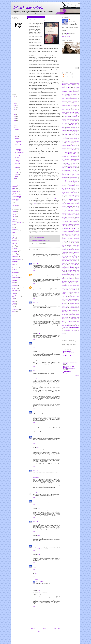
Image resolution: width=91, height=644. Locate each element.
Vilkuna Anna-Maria (65, 317)
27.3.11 (38, 370)
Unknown (34, 274)
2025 (15, 98)
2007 (15, 128)
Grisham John (76, 137)
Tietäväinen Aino (70, 302)
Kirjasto (14, 188)
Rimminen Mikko (74, 263)
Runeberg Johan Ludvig (65, 268)
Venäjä (14, 305)
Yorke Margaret (67, 330)
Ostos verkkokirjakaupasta (17, 201)
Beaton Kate (69, 101)
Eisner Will (64, 129)
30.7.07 (38, 253)
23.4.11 (38, 478)
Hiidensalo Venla (72, 148)
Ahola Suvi (70, 89)
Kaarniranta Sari (64, 169)
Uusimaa (14, 303)
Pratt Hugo (71, 254)
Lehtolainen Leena (66, 201)
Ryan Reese (72, 268)
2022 (15, 104)
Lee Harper (70, 199)
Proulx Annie (77, 254)
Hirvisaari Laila (64, 151)
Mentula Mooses (68, 222)
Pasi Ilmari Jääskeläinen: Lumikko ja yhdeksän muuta (40, 241)
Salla (34, 264)
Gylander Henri (64, 140)
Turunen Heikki (65, 306)
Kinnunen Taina (64, 183)
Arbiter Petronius (71, 96)
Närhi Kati (65, 241)
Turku (14, 298)
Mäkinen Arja (76, 234)
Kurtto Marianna (74, 192)
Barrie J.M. (71, 100)
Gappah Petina (67, 134)
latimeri (34, 478)
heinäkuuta (17, 138)
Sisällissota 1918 (16, 290)
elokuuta (17, 137)
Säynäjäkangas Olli (71, 292)
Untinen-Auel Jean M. (66, 310)
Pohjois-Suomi (15, 279)
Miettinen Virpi (69, 223)
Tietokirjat (14, 295)
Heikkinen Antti (75, 145)
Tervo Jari (73, 298)
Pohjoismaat (15, 281)
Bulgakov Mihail (48, 245)
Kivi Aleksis (76, 183)
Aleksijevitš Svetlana (72, 92)
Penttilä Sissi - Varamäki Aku (69, 251)
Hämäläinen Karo (74, 157)
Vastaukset (36, 579)
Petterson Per (65, 252)
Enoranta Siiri (75, 130)
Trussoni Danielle (68, 305)
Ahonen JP (75, 89)
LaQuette (66, 195)
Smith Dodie (74, 283)
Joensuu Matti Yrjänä (66, 165)
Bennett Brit (70, 103)
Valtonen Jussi (67, 313)
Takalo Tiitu (77, 292)
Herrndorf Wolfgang (74, 147)
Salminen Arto (71, 273)
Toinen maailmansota (16, 297)
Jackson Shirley (68, 161)
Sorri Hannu (69, 287)
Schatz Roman (66, 277)
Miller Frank (64, 224)
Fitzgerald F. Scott (71, 133)
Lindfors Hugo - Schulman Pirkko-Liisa (68, 204)
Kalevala (69, 169)
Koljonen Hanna (71, 186)
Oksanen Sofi (75, 243)
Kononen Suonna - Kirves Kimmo (68, 187)
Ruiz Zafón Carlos (75, 266)
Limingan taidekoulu (74, 202)
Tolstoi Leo (67, 303)
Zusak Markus (74, 330)
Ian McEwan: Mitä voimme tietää (69, 369)
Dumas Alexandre (72, 126)
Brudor (34, 287)
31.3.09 (38, 302)
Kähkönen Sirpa (65, 194)
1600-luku (14, 213)
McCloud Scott (64, 220)
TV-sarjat (14, 292)
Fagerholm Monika (76, 132)
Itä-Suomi (14, 247)
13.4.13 (38, 554)
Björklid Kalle (73, 104)
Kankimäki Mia (68, 170)
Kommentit (65, 77)
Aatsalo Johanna (72, 83)
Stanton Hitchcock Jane (66, 288)
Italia (13, 245)
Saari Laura (64, 270)
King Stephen (75, 181)
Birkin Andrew (66, 104)
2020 (15, 107)
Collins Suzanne (75, 118)
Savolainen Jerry (66, 276)
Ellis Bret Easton (64, 130)
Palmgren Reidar (76, 248)
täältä (67, 33)
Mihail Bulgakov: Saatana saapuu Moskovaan (18, 141)
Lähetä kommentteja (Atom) (37, 631)
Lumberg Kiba (65, 209)
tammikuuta (17, 176)
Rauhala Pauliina (70, 261)
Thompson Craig (74, 301)
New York (14, 271)
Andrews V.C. (64, 94)
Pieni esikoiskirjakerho (17, 204)
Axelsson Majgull (69, 98)
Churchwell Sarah (67, 116)
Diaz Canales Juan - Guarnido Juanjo (69, 123)
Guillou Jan (71, 139)
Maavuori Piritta (75, 212)
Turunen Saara (74, 306)
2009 (15, 124)
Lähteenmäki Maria (68, 212)
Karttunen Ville (65, 173)
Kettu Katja (64, 180)
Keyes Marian (70, 180)
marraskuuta (17, 131)
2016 (15, 111)
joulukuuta (17, 129)
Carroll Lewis (72, 114)
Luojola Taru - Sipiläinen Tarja (74, 209)
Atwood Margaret (66, 97)
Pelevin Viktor (72, 250)
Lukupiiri (14, 263)
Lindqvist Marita (75, 205)
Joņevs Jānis (64, 166)
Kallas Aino (74, 169)
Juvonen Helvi (64, 168)
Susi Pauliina (70, 291)
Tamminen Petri (64, 295)
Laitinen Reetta (75, 197)
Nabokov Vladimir (66, 236)
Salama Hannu (75, 272)
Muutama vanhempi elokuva (68, 373)
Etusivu (44, 628)
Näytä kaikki (77, 376)
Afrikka (14, 220)
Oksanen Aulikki (68, 243)
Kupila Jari (76, 191)
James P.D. (73, 162)
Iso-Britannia (15, 244)
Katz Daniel (72, 175)
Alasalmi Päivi (64, 92)
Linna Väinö (70, 206)
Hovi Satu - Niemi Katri (69, 152)
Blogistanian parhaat (16, 231)
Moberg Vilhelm (65, 226)
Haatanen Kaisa (70, 140)
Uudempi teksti (32, 628)
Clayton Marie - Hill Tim (66, 118)
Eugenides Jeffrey (65, 132)
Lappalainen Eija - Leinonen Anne (67, 198)
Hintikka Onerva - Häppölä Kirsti (71, 150)
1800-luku (14, 216)
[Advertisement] (48, 640)
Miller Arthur (75, 223)
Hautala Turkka (75, 144)
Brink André (73, 107)
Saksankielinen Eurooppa (17, 287)
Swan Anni (65, 292)
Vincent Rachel (75, 319)
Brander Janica (69, 105)
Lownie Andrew (69, 208)
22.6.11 (37, 493)
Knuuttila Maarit (66, 184)
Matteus (69, 219)
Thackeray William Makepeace (70, 299)
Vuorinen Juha (69, 323)
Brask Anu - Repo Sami (66, 107)
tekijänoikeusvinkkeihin (66, 346)
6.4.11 (37, 447)
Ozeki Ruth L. (70, 245)
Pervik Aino (77, 251)
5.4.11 (38, 437)
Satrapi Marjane (71, 274)
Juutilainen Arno (75, 166)
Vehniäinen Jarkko (71, 315)
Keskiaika (14, 253)
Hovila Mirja (76, 152)
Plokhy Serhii (65, 254)
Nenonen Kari (76, 236)
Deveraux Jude (73, 122)
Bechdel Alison (64, 103)
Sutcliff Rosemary (76, 291)
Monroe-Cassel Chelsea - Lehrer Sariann (72, 227)
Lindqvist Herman (68, 205)
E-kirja (14, 232)
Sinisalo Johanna (65, 281)
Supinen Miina (64, 291)
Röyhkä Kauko (75, 269)
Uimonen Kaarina (72, 308)
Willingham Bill (74, 327)
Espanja (14, 237)
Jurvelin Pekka (69, 166)
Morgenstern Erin (64, 232)
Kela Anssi (75, 176)
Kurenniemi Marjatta (65, 192)
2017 (15, 109)
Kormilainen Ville (68, 188)
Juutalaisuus (15, 248)
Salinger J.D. (64, 273)
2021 (15, 106)
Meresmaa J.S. (75, 222)
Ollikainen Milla (64, 244)
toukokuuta (17, 169)
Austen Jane (73, 97)
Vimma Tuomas (68, 319)
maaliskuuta (17, 173)
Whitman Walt (64, 327)
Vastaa (34, 260)
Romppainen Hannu (71, 265)
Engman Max (70, 130)
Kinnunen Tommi (71, 183)
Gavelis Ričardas (75, 134)
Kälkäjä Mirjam (73, 194)
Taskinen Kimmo (72, 297)
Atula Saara (77, 96)
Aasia (14, 218)
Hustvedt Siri (64, 155)
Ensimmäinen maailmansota (18, 234)
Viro (13, 306)
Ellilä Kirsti (75, 129)
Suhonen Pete (70, 290)
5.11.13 (41, 582)
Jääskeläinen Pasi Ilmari (72, 168)
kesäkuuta (17, 167)
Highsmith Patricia (65, 148)
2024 (15, 100)
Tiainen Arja (64, 302)
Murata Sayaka (64, 234)
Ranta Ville (75, 258)
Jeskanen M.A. (68, 163)
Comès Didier (64, 119)
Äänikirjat (14, 311)
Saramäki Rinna (64, 274)
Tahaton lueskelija (67, 372)
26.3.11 (38, 351)
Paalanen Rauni (76, 245)
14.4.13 (38, 566)
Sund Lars (75, 290)
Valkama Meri (72, 312)
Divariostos (15, 187)
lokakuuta (17, 133)
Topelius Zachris (73, 303)
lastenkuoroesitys (50, 442)
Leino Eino (67, 202)
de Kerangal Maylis (71, 332)
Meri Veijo (64, 223)
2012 (15, 118)
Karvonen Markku (72, 173)
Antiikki (14, 221)
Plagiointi (14, 276)
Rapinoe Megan (69, 259)
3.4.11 (37, 379)
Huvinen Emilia (69, 155)
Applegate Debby (64, 96)
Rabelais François (75, 256)
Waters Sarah (73, 324)
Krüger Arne (75, 190)
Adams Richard (68, 86)
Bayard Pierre (64, 101)
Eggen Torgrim (68, 128)
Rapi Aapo (63, 259)
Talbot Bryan (66, 294)
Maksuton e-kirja (16, 195)
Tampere (14, 293)
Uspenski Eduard (75, 310)
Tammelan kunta (74, 294)
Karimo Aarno (64, 172)
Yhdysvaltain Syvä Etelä (17, 308)
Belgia (14, 228)
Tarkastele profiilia (67, 37)
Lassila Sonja (65, 199)
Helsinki (14, 239)
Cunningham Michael (71, 119)
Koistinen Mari (72, 184)
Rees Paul (71, 262)
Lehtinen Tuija (76, 199)
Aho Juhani (68, 87)
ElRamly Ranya (70, 129)
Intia (13, 242)
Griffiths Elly (64, 137)
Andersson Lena (74, 93)
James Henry (67, 162)
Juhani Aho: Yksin (18, 156)
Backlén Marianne (65, 100)
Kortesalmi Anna (75, 188)
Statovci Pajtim (75, 288)
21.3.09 (37, 287)
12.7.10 (38, 343)
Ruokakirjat (15, 285)
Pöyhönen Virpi (68, 256)
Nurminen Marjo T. (66, 240)
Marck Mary (64, 217)
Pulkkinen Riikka (66, 255)
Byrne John (64, 112)
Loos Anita (76, 206)
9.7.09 (37, 313)
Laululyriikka (15, 261)
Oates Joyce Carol (72, 241)
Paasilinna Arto (66, 247)
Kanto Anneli (75, 170)
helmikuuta (17, 175)
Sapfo (76, 273)
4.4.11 (38, 412)
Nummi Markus (70, 238)
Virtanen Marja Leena (65, 320)
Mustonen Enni (71, 234)
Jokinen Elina (75, 165)
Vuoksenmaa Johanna (72, 321)
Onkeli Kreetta (70, 244)
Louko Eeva (64, 208)
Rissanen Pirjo (64, 265)
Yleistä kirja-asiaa (16, 310)
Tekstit (64, 74)
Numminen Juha (76, 238)
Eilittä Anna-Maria (75, 128)
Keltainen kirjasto (16, 250)
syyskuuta (17, 135)
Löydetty (14, 193)
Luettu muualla (15, 191)
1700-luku (14, 215)
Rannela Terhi (70, 258)
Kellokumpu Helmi (65, 177)
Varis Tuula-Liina (64, 315)
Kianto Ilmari (77, 180)
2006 (15, 179)
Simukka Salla (75, 280)
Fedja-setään (41, 549)
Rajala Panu (64, 258)
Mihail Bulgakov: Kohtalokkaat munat (37, 238)
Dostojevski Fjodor (74, 125)
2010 (15, 122)
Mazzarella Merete (75, 219)
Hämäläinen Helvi (65, 157)
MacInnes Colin (75, 213)
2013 (15, 117)
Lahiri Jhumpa (72, 195)
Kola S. (66, 186)
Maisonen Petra (70, 215)
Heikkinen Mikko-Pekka (66, 147)
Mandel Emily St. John (74, 216)
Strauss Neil (64, 290)
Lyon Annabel (70, 210)
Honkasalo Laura (70, 151)
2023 (15, 102)
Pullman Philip (72, 255)
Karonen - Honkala (76, 172)
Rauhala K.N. (64, 261)
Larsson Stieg (76, 198)
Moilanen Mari (72, 226)
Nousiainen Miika (74, 237)
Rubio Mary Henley (68, 266)
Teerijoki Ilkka (67, 298)
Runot (14, 284)
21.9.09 (38, 334)
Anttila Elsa (76, 94)
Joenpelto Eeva (75, 163)
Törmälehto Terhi (65, 308)
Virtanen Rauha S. (74, 320)
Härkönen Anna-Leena (65, 158)
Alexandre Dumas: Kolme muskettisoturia (38, 239)
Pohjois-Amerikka (16, 277)
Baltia (14, 224)
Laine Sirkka (68, 197)
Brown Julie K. (75, 110)
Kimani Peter (70, 181)
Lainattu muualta (16, 190)
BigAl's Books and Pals (68, 356)
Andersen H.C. (67, 93)
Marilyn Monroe (15, 268)
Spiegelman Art (75, 287)
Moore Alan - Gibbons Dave (66, 230)
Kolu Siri (77, 186)
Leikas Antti (73, 201)
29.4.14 (38, 590)
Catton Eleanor (68, 115)
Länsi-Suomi (15, 266)
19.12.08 (38, 274)
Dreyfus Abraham (65, 126)
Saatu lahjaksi (15, 205)
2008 (15, 126)
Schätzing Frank (73, 277)
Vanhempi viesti (57, 628)
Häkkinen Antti (75, 155)
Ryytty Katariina (68, 269)
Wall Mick (75, 323)
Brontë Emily (68, 108)
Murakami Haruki (74, 233)
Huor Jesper (64, 154)
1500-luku (14, 211)
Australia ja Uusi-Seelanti (17, 223)
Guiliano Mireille (66, 139)
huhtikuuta (17, 171)
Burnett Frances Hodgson (74, 111)
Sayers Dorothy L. (74, 276)
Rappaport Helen (75, 259)
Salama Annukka (68, 272)
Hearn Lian (69, 145)
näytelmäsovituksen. (53, 199)
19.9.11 (38, 535)
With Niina (66, 329)
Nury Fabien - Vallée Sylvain (74, 240)
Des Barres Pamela (73, 121)
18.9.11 (38, 508)
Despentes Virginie (65, 122)
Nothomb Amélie (66, 237)
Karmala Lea (69, 172)
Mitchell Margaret (76, 224)
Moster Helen (68, 233)
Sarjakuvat (14, 289)
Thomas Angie (68, 301)
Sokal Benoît (74, 284)
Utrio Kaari (64, 312)
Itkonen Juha (73, 159)
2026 (15, 96)
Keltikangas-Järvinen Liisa (73, 177)
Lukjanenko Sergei (76, 208)
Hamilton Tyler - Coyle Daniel (69, 141)
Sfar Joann (67, 279)
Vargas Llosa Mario (74, 313)
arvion (35, 203)
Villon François (73, 317)
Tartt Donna (65, 297)
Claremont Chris (74, 116)
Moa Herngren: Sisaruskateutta (69, 353)
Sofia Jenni (68, 284)
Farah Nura (65, 133)
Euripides (70, 132)
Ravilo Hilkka (65, 262)
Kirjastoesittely (15, 255)
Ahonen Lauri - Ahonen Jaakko (67, 90)
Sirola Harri (72, 281)
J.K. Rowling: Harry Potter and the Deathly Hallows (18, 149)
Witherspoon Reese (72, 329)
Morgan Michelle (75, 230)
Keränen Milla (64, 179)
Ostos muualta (15, 199)
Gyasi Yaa (76, 139)
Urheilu (14, 302)
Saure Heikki (77, 274)
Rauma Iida (76, 261)
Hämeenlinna (15, 240)
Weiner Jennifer (68, 326)
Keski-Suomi (15, 252)
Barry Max (76, 100)
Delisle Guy (65, 121)
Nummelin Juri (64, 238)
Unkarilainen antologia (74, 309)
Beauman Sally (75, 101)
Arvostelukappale (16, 185)
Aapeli (67, 83)
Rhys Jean (67, 263)
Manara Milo (67, 216)
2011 (15, 120)
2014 (15, 115)
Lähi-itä (14, 264)
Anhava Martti (70, 94)
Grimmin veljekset (70, 137)
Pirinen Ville (76, 252)
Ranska (14, 282)
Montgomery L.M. (69, 228)
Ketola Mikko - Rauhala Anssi (73, 179)
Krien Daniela (70, 190)
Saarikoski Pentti (71, 270)
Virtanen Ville (64, 321)
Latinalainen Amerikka (17, 260)
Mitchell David (69, 224)
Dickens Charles (65, 125)
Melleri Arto (71, 220)
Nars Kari (71, 236)
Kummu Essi (64, 191)
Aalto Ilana (64, 83)
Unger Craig (68, 309)
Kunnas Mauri (70, 191)
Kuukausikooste (15, 258)
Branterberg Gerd (75, 105)
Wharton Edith (75, 326)
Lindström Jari (64, 206)
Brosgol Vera (68, 110)
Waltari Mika (65, 324)
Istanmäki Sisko (67, 159)
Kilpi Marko (65, 181)
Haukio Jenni (69, 144)
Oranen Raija (76, 244)
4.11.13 (36, 573)
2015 (15, 113)
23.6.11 (38, 501)
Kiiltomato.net (66, 361)
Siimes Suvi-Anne (69, 280)
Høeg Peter (72, 158)
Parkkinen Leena (66, 250)
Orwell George (64, 245)
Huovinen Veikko (72, 154)
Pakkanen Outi (69, 248)
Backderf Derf (75, 98)
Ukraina (14, 300)
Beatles (14, 226)
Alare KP (76, 90)
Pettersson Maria (71, 252)
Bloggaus (14, 229)
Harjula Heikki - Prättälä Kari (70, 143)
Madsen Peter (64, 215)
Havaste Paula (64, 145)
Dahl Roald (77, 119)
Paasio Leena (73, 247)
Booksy (34, 493)
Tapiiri (69, 295)
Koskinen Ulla (64, 190)
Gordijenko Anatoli (65, 136)
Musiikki (14, 269)
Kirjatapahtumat (15, 256)
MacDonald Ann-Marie (66, 213)
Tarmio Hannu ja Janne (75, 295)
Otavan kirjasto (15, 272)
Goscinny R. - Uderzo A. (73, 136)
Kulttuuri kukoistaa (67, 352)
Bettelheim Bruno (76, 103)
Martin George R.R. (71, 217)
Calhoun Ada (69, 112)
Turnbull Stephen (75, 305)
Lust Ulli (65, 210)
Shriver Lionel (72, 279)
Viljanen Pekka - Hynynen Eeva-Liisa (72, 316)
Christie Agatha (75, 115)
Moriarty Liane (71, 232)
